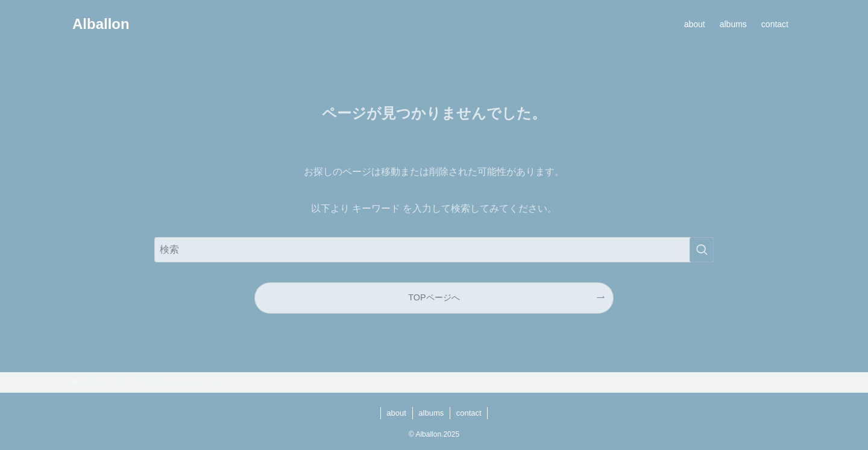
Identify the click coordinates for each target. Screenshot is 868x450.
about (396, 413)
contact (469, 413)
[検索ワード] (434, 250)
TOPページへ (434, 297)
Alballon (101, 24)
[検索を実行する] (702, 250)
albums (431, 413)
